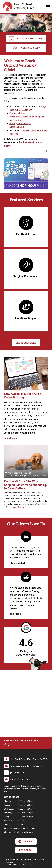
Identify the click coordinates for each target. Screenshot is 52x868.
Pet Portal (26, 850)
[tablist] (26, 193)
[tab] (11, 193)
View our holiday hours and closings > (20, 832)
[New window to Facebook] (6, 746)
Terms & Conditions (25, 865)
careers (26, 841)
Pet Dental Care (17, 113)
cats (12, 110)
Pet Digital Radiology (20, 124)
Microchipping (17, 127)
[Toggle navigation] (48, 7)
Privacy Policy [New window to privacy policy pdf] (11, 865)
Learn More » (11, 438)
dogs (44, 106)
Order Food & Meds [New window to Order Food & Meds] (26, 48)
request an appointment (26, 39)
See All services (26, 343)
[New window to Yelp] (10, 746)
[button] (44, 151)
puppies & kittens (24, 110)
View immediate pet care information (20, 828)
